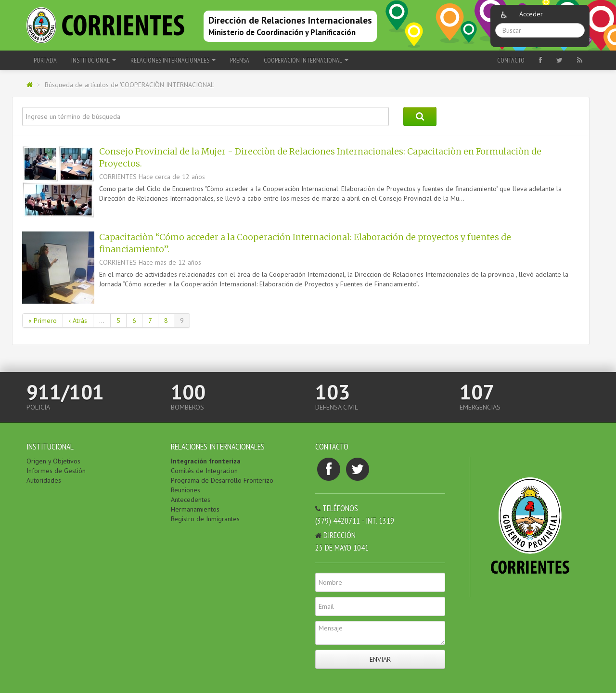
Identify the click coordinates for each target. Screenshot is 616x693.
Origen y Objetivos (53, 461)
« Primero (43, 321)
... (102, 321)
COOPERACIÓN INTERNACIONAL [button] (306, 60)
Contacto (511, 60)
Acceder (531, 14)
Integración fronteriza (206, 461)
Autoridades (44, 480)
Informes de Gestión (56, 471)
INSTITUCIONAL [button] (94, 60)
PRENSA (240, 60)
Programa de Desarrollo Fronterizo (222, 480)
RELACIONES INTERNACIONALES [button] (173, 60)
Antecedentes (191, 500)
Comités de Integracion (204, 471)
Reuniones (186, 490)
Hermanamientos (195, 509)
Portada (45, 60)
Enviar (380, 659)
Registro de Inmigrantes (205, 519)
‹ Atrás (78, 321)
